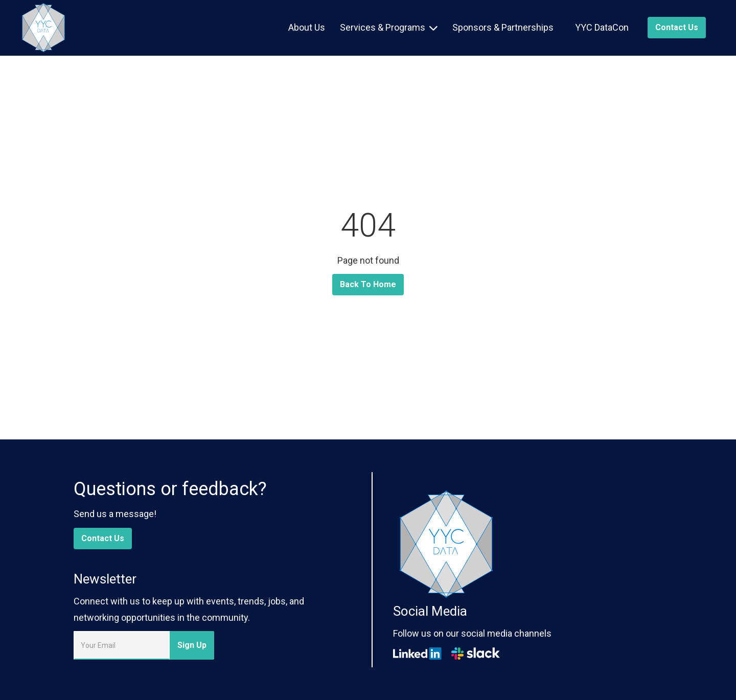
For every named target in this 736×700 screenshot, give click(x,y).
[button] (389, 28)
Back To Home (368, 284)
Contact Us (103, 538)
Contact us (677, 27)
